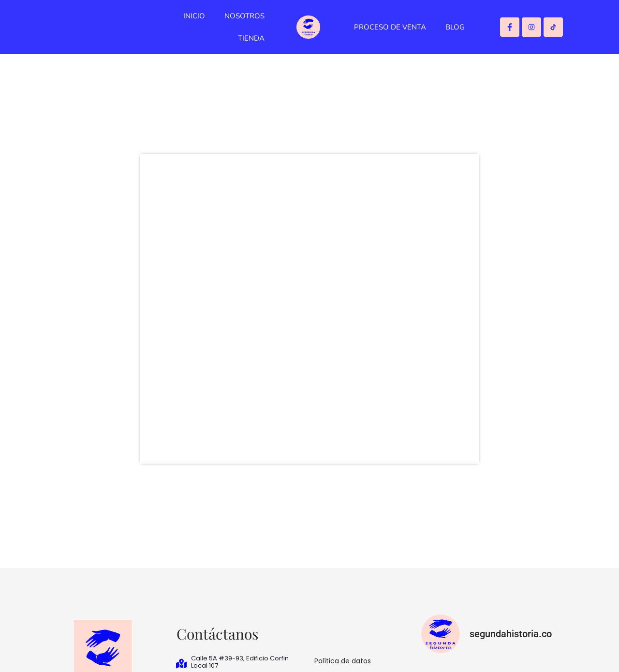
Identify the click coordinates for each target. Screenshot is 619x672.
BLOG (455, 27)
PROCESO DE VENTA (390, 27)
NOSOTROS (244, 16)
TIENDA (251, 38)
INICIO (194, 16)
